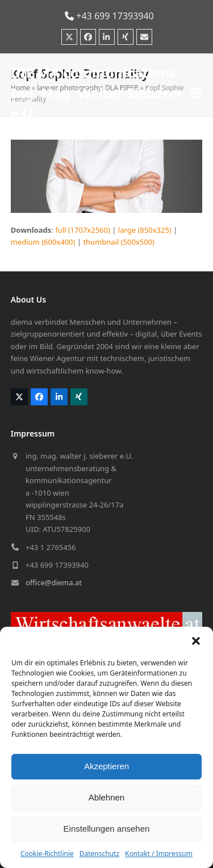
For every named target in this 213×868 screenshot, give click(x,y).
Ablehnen (106, 797)
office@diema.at (54, 582)
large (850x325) (145, 230)
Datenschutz (99, 854)
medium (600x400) (43, 242)
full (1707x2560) (83, 230)
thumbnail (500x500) (119, 242)
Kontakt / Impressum (159, 854)
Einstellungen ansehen (107, 829)
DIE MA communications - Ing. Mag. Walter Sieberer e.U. (98, 93)
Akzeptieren (106, 766)
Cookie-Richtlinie (47, 854)
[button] (196, 641)
